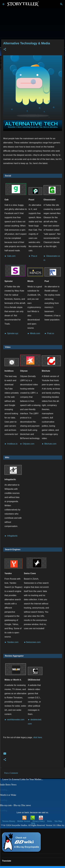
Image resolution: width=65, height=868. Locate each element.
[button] (5, 49)
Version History (9, 821)
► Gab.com (10, 256)
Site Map (58, 821)
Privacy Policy (39, 821)
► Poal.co (49, 333)
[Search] (61, 4)
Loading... (4, 790)
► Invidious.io (11, 444)
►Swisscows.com (32, 642)
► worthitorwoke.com (14, 720)
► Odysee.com (27, 444)
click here (38, 737)
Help (33, 823)
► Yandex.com (11, 642)
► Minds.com (34, 333)
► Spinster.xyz (11, 333)
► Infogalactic (11, 536)
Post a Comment (11, 773)
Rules (50, 821)
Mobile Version (24, 821)
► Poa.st (33, 256)
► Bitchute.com (49, 444)
